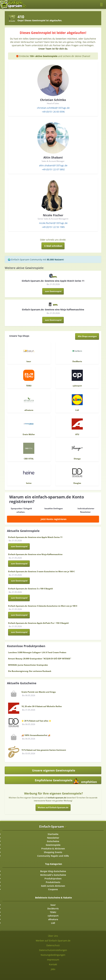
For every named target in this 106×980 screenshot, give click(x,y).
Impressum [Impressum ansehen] (53, 960)
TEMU (53, 912)
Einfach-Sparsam (53, 826)
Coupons (53, 889)
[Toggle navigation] (102, 4)
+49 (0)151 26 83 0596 (53, 112)
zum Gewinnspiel (53, 291)
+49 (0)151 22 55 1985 (53, 227)
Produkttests (53, 882)
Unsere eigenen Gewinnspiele (54, 770)
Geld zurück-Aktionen (53, 886)
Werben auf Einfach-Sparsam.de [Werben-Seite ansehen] (53, 941)
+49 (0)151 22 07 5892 (53, 169)
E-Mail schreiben (53, 246)
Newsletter (53, 838)
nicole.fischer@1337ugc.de (53, 223)
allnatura (53, 919)
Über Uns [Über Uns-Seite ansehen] (53, 936)
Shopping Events (53, 852)
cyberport (53, 916)
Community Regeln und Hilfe (53, 856)
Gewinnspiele (53, 845)
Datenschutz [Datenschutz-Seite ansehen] (53, 945)
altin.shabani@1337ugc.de (53, 165)
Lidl (53, 923)
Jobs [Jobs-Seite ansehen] (53, 969)
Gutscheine (53, 841)
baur (53, 905)
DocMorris (53, 909)
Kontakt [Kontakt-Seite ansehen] (53, 964)
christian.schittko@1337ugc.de (53, 108)
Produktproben (53, 879)
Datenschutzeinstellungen (53, 950)
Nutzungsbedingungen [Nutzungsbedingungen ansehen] (53, 955)
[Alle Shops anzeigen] (87, 336)
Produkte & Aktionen (53, 849)
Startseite (53, 834)
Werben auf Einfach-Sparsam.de (53, 807)
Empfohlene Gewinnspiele (66, 781)
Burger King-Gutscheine (53, 871)
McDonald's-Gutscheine (53, 875)
